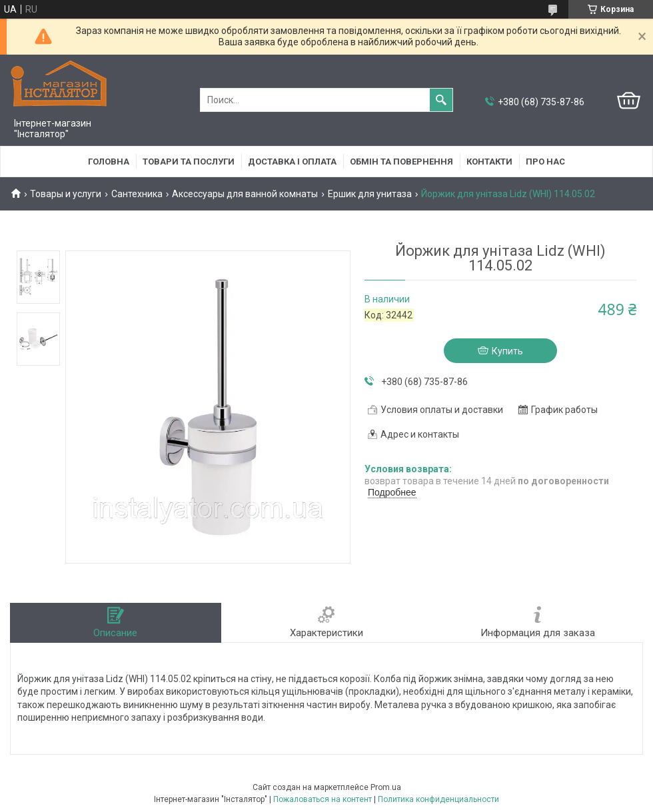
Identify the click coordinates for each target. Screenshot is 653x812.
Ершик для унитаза (370, 194)
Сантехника (137, 194)
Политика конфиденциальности (438, 799)
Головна (109, 162)
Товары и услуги (66, 194)
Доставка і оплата (292, 162)
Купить (507, 351)
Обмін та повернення (401, 162)
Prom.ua (386, 787)
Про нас (545, 162)
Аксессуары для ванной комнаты (245, 194)
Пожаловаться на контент (323, 799)
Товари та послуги (189, 162)
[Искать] (441, 100)
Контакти (489, 162)
